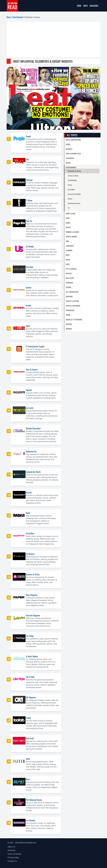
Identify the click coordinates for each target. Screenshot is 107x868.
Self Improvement (72, 292)
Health (68, 227)
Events (70, 185)
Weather (69, 324)
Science (69, 287)
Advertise (12, 850)
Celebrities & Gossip (74, 171)
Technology (70, 310)
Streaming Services (74, 203)
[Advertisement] (54, 40)
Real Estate (70, 278)
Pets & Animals (71, 269)
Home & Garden (71, 237)
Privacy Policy (13, 857)
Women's (69, 329)
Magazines (94, 6)
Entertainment (18, 17)
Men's (68, 255)
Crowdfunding (72, 180)
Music (68, 260)
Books (68, 144)
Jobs (67, 241)
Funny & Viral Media (74, 194)
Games (68, 223)
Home (79, 6)
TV (69, 208)
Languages (70, 246)
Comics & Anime (73, 176)
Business (69, 149)
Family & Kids (71, 213)
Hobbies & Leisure (72, 232)
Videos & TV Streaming (74, 319)
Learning (69, 250)
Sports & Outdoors (73, 306)
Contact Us (12, 861)
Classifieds (70, 158)
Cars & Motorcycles (73, 154)
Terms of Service (15, 854)
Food (68, 218)
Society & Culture (72, 301)
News (85, 6)
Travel (68, 315)
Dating (68, 163)
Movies (70, 199)
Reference (69, 283)
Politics (69, 273)
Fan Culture (72, 189)
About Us (11, 847)
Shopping (69, 296)
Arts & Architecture (73, 140)
